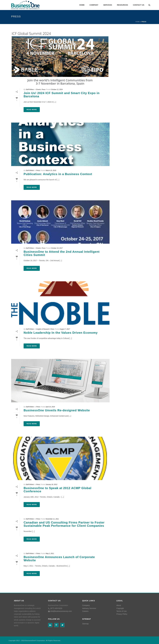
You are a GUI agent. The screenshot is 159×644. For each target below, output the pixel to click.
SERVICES (108, 5)
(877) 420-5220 (56, 608)
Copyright (120, 608)
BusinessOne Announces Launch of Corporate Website (59, 559)
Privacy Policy (122, 614)
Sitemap (85, 624)
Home (138, 22)
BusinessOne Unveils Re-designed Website (57, 410)
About (119, 605)
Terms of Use (121, 611)
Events (39, 90)
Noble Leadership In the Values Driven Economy (61, 333)
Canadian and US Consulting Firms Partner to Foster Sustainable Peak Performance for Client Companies (64, 524)
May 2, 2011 (50, 553)
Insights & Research (43, 329)
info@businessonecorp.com (61, 611)
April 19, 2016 (50, 407)
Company (86, 605)
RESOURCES (123, 5)
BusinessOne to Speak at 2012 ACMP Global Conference (58, 490)
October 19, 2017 (57, 248)
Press (44, 90)
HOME (82, 5)
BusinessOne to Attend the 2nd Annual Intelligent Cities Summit (62, 253)
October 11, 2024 (57, 90)
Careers (85, 611)
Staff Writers (30, 90)
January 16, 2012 (51, 485)
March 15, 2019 (51, 171)
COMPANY (94, 5)
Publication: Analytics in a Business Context (58, 174)
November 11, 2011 (52, 519)
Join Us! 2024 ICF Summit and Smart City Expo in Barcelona (62, 95)
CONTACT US (139, 5)
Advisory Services (89, 608)
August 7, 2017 (65, 329)
